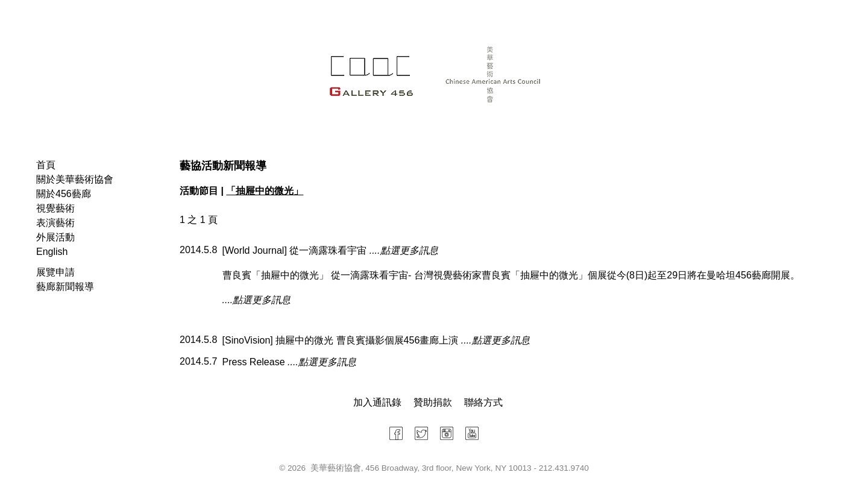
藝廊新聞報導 (65, 287)
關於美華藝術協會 (75, 179)
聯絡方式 (483, 402)
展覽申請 (55, 272)
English (52, 252)
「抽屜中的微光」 (265, 191)
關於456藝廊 (64, 194)
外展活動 (55, 237)
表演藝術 (55, 223)
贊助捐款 (433, 402)
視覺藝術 (55, 208)
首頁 (46, 165)
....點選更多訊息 (404, 250)
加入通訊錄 (377, 402)
